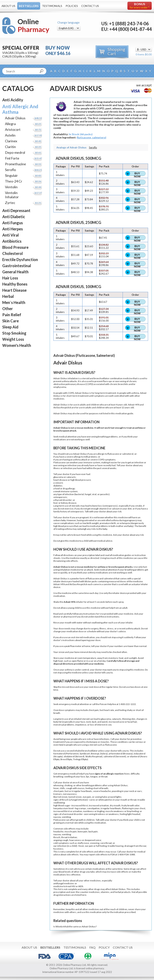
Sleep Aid (10, 327)
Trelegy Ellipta (80, 759)
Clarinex (11, 141)
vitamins (105, 892)
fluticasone (113, 454)
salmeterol (128, 454)
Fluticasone (59, 462)
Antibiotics (12, 241)
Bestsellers (29, 6)
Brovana (128, 754)
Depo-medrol (15, 152)
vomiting (66, 817)
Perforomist (72, 754)
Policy (104, 947)
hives (127, 774)
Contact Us (90, 6)
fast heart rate (107, 710)
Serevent (121, 756)
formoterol (59, 754)
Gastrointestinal (17, 266)
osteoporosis (60, 497)
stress (110, 628)
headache (106, 791)
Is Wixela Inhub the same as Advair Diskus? (75, 926)
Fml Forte (12, 158)
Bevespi (95, 754)
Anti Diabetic (14, 217)
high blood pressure (81, 480)
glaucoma (58, 477)
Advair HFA (134, 405)
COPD (89, 384)
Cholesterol (13, 253)
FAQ (92, 947)
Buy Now (137, 174)
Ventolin (11, 187)
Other (8, 309)
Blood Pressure (15, 247)
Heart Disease (14, 290)
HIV (73, 886)
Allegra (10, 124)
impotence (81, 725)
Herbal (8, 296)
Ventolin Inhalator (12, 195)
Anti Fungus (13, 223)
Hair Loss (10, 278)
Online (33, 25)
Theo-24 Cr (14, 181)
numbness (88, 811)
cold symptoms (61, 843)
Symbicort (85, 754)
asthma (66, 381)
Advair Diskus (15, 118)
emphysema (60, 387)
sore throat (106, 843)
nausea (57, 817)
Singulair (11, 175)
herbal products (123, 892)
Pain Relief (12, 315)
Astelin (10, 135)
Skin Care (11, 321)
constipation (93, 808)
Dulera (103, 754)
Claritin (10, 147)
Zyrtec (10, 203)
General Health (15, 272)
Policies (72, 6)
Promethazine (15, 164)
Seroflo (10, 170)
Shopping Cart (116, 51)
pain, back (88, 831)
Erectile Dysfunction (20, 260)
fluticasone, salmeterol (92, 137)
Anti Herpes (13, 229)
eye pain (87, 797)
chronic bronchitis (119, 384)
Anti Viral (11, 235)
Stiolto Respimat (94, 756)
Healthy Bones (15, 284)
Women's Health (17, 345)
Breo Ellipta (66, 759)
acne (122, 722)
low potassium (61, 808)
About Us (8, 6)
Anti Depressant (16, 210)
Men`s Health (14, 302)
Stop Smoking (14, 333)
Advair (78, 393)
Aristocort (13, 129)
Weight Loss (13, 339)
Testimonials (52, 6)
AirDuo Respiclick (62, 407)
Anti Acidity (13, 100)
